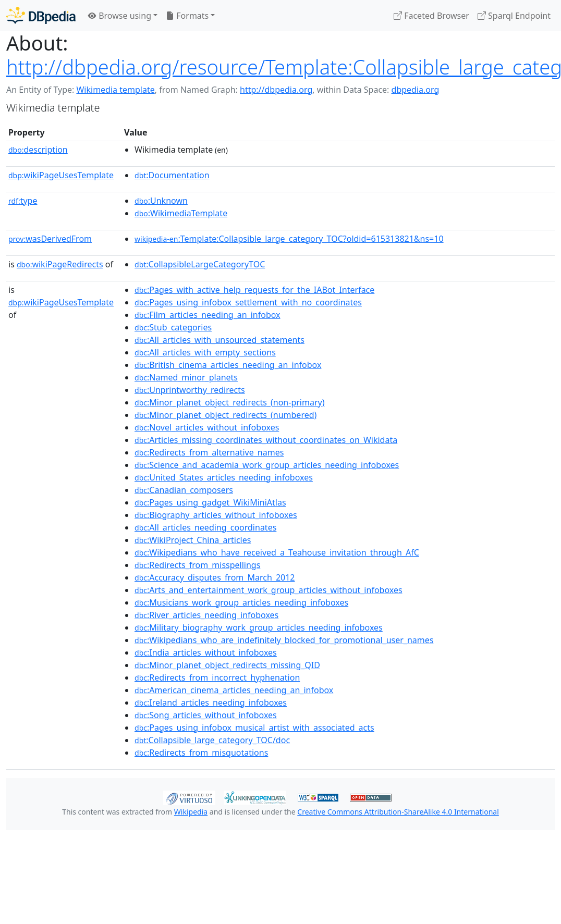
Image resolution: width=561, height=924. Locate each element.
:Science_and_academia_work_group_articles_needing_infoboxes (267, 465)
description (38, 150)
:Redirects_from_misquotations (201, 753)
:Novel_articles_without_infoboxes (207, 427)
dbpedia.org (416, 90)
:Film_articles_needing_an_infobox (208, 315)
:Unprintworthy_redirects (190, 390)
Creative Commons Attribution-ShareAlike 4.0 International (398, 812)
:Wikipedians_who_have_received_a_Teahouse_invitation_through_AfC (277, 552)
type (23, 201)
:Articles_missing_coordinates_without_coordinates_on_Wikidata (266, 440)
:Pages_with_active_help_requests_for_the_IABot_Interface (254, 290)
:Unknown (161, 201)
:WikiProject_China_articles (193, 540)
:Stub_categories (173, 327)
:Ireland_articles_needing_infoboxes (211, 703)
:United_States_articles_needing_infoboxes (224, 477)
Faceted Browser (431, 16)
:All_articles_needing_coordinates (205, 527)
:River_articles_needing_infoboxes (206, 615)
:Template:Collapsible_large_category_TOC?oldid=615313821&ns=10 (289, 239)
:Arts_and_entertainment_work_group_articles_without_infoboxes (269, 590)
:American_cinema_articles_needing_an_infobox (234, 690)
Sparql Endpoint (514, 16)
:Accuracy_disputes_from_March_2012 (215, 577)
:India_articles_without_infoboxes (206, 652)
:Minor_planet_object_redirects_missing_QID (227, 665)
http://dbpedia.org (276, 90)
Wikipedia (191, 812)
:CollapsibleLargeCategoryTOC (200, 264)
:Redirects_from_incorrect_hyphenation (217, 677)
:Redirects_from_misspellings (197, 565)
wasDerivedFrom (50, 239)
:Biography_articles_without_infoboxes (216, 515)
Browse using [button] (120, 16)
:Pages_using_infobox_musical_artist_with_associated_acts (254, 728)
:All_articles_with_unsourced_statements (219, 340)
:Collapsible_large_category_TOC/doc (212, 740)
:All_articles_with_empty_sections (205, 352)
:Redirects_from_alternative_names (209, 452)
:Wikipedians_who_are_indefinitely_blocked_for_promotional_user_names (284, 640)
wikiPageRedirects (60, 264)
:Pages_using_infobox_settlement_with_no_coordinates (248, 302)
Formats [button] (187, 16)
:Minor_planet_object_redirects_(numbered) (225, 415)
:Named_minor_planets (186, 377)
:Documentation (172, 175)
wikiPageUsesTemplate (61, 175)
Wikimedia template (115, 90)
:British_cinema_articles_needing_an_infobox (228, 365)
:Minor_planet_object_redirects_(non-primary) (229, 402)
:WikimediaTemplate (181, 213)
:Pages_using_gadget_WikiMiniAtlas (210, 502)
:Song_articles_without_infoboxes (206, 715)
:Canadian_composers (184, 490)
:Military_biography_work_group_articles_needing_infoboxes (259, 627)
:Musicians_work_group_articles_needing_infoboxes (241, 602)
